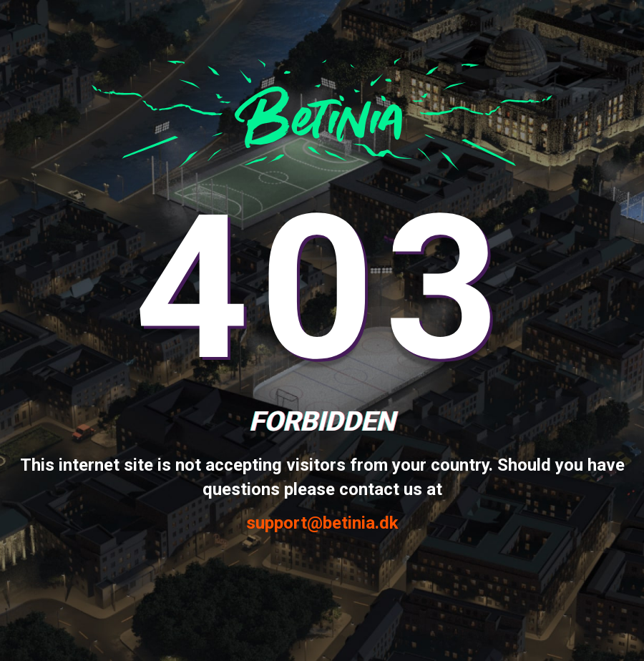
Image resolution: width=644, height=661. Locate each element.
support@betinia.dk (322, 523)
